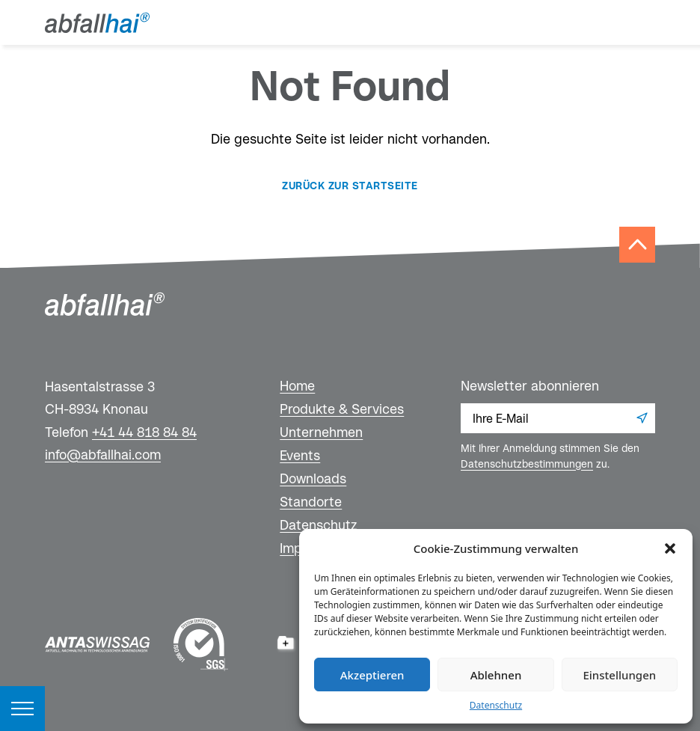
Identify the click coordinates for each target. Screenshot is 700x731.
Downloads (313, 478)
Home (297, 386)
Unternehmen (321, 432)
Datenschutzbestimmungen (527, 464)
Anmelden (642, 418)
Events (300, 455)
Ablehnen (496, 675)
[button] (670, 548)
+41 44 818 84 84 (144, 432)
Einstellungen (619, 675)
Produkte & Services (342, 409)
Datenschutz (496, 705)
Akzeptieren (372, 675)
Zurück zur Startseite (350, 186)
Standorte (311, 502)
